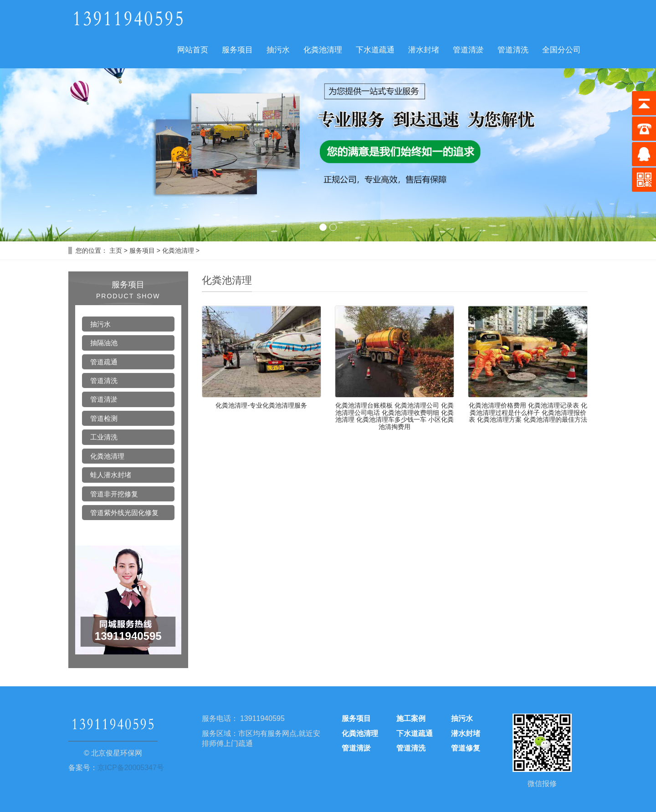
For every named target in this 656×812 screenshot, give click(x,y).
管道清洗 (513, 50)
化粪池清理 (323, 50)
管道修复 (466, 748)
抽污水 (278, 50)
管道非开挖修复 (114, 494)
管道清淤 (468, 50)
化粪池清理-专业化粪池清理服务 (261, 405)
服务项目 (237, 50)
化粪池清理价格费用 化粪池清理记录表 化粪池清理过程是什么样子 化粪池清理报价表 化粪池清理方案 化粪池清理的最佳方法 (528, 412)
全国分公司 (561, 50)
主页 (116, 250)
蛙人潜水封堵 (111, 475)
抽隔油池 (104, 343)
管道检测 (104, 418)
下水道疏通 (375, 50)
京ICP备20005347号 (131, 768)
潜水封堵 (424, 50)
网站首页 (193, 50)
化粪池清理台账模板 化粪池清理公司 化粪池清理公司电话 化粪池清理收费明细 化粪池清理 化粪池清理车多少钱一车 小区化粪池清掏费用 (395, 416)
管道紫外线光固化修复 (124, 513)
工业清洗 (104, 437)
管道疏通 (104, 362)
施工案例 (411, 718)
